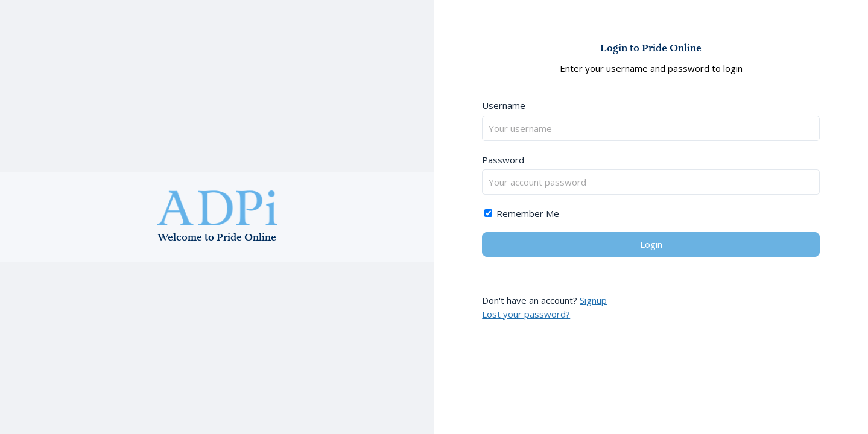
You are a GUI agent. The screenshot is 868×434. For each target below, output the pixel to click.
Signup (593, 300)
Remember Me (522, 213)
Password (503, 160)
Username (504, 105)
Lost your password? (526, 314)
